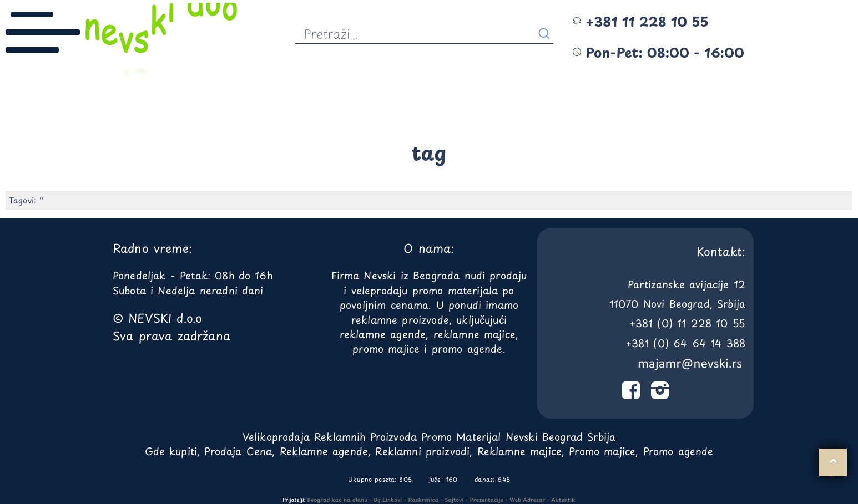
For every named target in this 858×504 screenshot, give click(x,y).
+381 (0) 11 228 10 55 (687, 323)
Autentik (563, 500)
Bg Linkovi (388, 500)
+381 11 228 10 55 (640, 21)
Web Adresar (527, 500)
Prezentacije (487, 500)
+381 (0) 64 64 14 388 (685, 343)
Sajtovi (454, 500)
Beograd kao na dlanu (338, 500)
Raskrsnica (424, 500)
